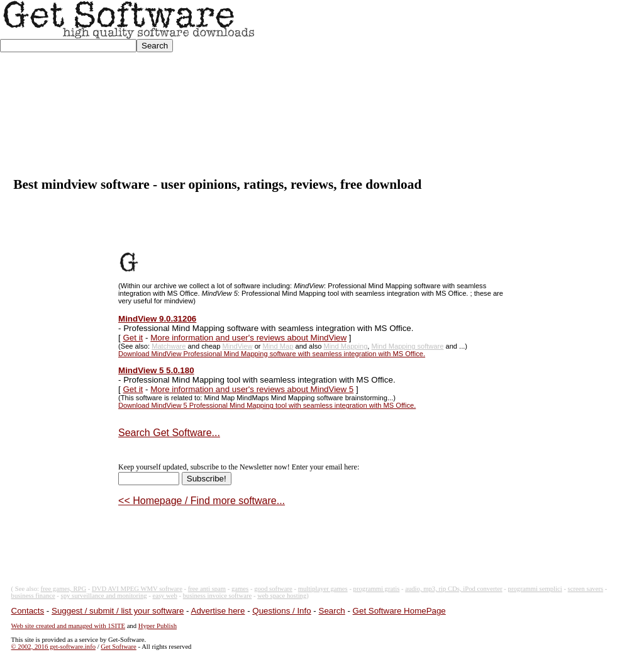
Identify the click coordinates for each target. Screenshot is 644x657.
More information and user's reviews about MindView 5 (252, 389)
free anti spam (207, 589)
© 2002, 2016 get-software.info (53, 647)
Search (332, 611)
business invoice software (218, 596)
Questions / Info (281, 611)
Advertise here (218, 611)
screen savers (586, 589)
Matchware (169, 346)
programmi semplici (535, 589)
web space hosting (282, 596)
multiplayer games (323, 589)
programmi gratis (377, 589)
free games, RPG (64, 589)
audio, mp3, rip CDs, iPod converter (454, 589)
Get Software (119, 647)
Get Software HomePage (399, 611)
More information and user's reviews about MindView (248, 338)
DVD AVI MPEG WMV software (137, 589)
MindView (238, 346)
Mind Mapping (346, 346)
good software (273, 589)
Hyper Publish (158, 626)
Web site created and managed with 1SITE (68, 626)
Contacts (28, 611)
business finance (33, 596)
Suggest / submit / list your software (118, 611)
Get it (133, 338)
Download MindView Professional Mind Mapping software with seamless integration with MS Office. (272, 354)
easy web (165, 596)
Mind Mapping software (408, 346)
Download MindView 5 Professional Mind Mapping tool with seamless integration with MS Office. (267, 405)
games (240, 589)
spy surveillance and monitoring (104, 596)
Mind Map (278, 346)
